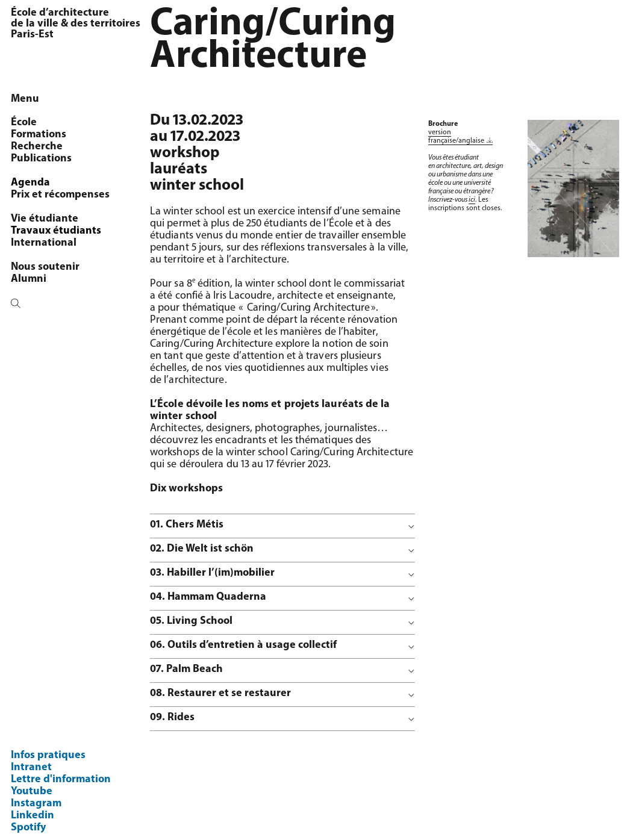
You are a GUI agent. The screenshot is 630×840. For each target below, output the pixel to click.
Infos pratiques (48, 755)
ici (472, 200)
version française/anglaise (456, 137)
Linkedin (33, 816)
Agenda (30, 183)
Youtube (32, 792)
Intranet (31, 767)
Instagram (36, 804)
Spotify (28, 828)
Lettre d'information (61, 779)
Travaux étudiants (56, 231)
